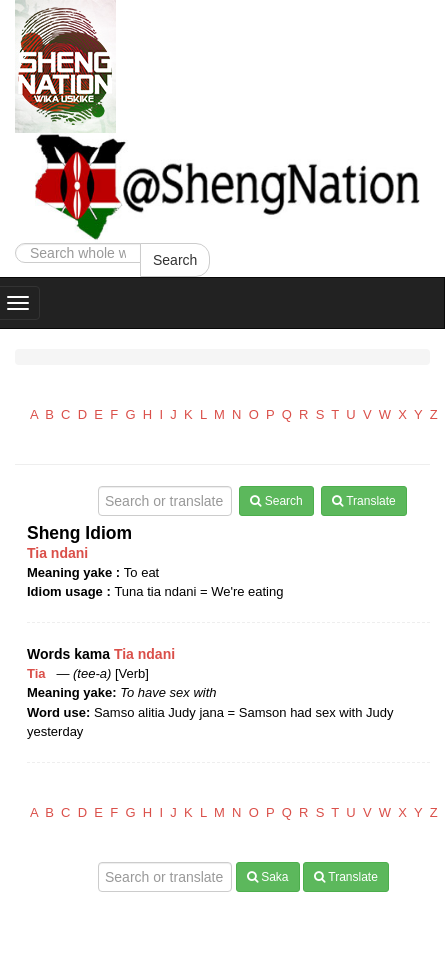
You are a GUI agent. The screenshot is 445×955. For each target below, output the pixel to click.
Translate (364, 501)
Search (175, 260)
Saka (268, 877)
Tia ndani (57, 553)
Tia (40, 673)
